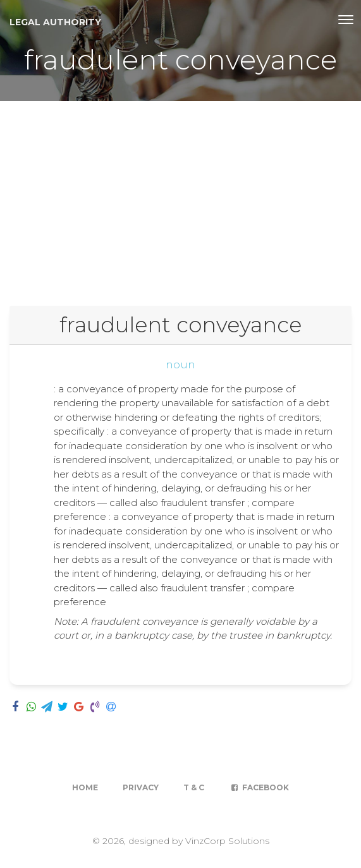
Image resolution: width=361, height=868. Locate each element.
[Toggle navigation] (346, 20)
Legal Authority (55, 22)
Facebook (259, 787)
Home (85, 787)
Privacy (141, 787)
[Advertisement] (180, 196)
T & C (194, 787)
